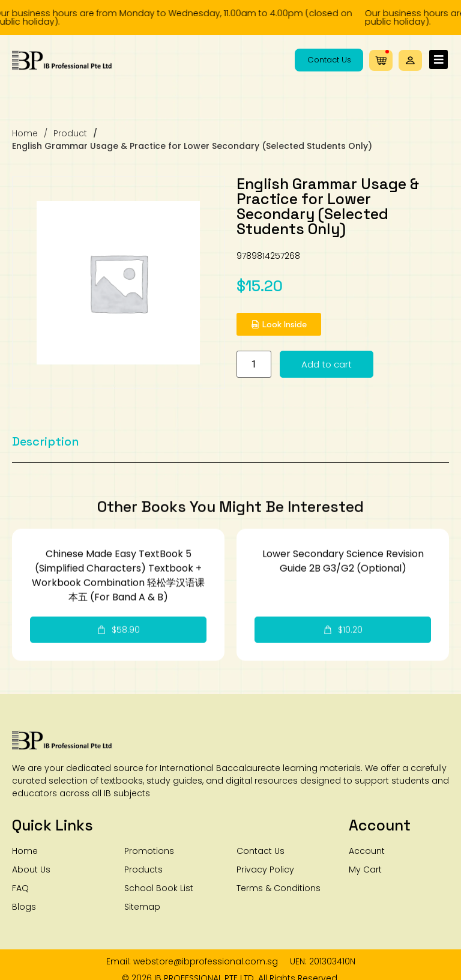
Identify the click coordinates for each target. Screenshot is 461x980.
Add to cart (383, 364)
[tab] (46, 453)
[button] (410, 60)
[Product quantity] (310, 364)
